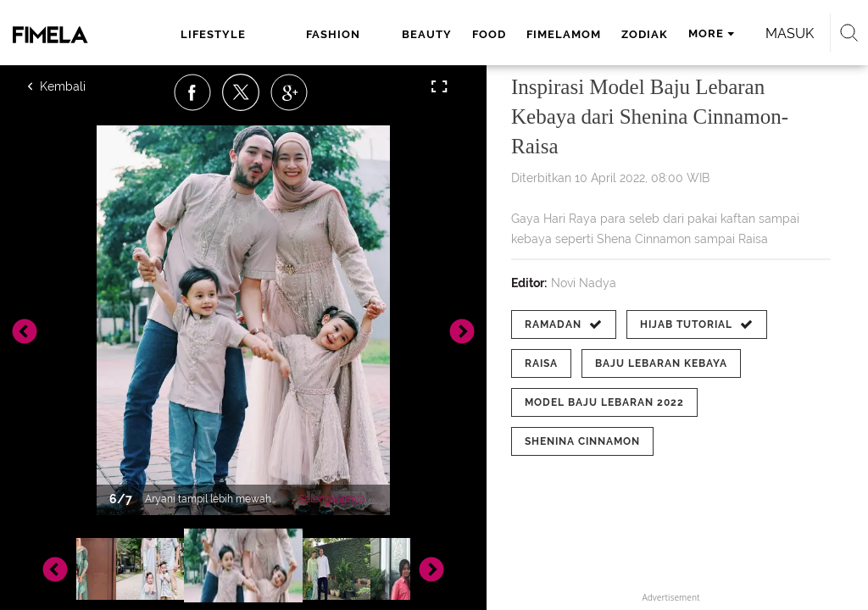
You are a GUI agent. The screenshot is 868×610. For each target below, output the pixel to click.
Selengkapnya (332, 499)
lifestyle (213, 34)
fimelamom (564, 34)
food (489, 34)
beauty (427, 34)
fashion (333, 34)
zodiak (645, 34)
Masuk (790, 33)
